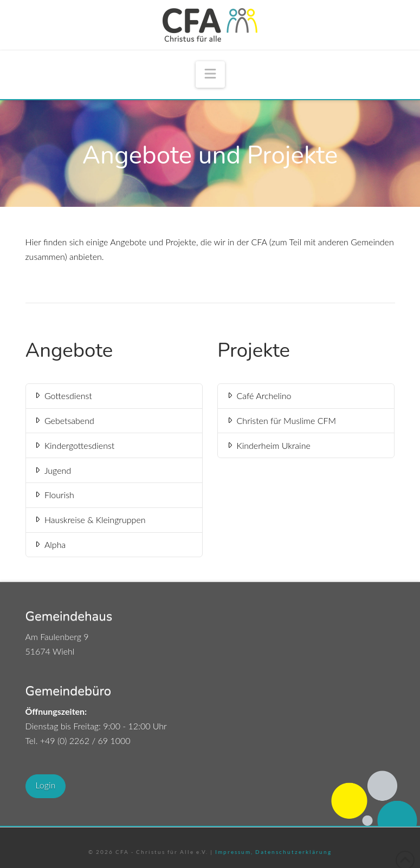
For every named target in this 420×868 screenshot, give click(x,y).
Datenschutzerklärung (292, 852)
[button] (210, 74)
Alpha (49, 544)
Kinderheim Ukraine (268, 445)
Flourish (54, 495)
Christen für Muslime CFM (281, 420)
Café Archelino (259, 396)
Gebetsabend (64, 420)
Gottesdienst (63, 396)
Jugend (52, 470)
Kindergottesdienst (74, 445)
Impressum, (234, 852)
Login (46, 785)
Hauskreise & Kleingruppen (89, 520)
